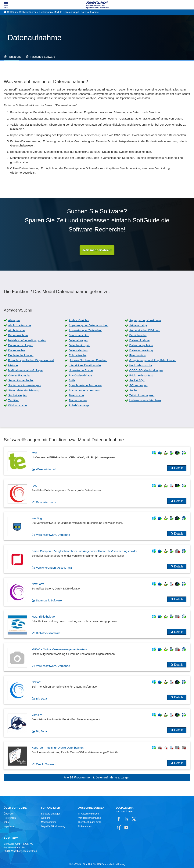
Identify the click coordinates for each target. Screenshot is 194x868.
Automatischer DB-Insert (145, 330)
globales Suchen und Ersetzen (88, 360)
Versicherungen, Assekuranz (54, 568)
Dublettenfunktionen (21, 355)
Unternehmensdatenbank (145, 400)
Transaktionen (78, 400)
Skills (72, 380)
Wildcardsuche (17, 405)
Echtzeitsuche (78, 355)
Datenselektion (78, 350)
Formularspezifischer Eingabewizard (31, 360)
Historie (13, 365)
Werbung (46, 818)
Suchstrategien (18, 395)
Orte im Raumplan (20, 375)
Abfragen (14, 320)
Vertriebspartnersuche (90, 818)
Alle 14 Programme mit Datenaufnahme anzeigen (97, 778)
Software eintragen (51, 814)
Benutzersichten (79, 335)
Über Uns (9, 814)
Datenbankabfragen (21, 345)
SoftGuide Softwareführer (22, 12)
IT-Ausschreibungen (89, 814)
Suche (133, 390)
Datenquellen (16, 350)
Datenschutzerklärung (113, 864)
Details (179, 468)
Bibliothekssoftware (48, 633)
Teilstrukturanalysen (142, 395)
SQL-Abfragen (138, 385)
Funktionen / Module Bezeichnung (58, 12)
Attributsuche (16, 330)
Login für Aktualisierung (53, 826)
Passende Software (43, 57)
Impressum (9, 826)
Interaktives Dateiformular (85, 365)
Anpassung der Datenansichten (89, 325)
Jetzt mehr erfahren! (97, 250)
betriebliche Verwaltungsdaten (27, 340)
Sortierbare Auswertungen (25, 385)
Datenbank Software (49, 600)
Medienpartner (48, 822)
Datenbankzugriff (79, 345)
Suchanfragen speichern (84, 390)
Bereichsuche (138, 335)
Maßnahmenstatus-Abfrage (25, 370)
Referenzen (10, 818)
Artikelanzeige (138, 325)
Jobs (6, 822)
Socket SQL (137, 380)
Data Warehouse (47, 502)
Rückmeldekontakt (141, 375)
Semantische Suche (21, 380)
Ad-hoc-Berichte (79, 320)
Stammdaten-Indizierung (24, 390)
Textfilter (13, 400)
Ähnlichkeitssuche (20, 325)
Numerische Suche (81, 370)
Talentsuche (76, 395)
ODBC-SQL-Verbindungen (146, 370)
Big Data (41, 699)
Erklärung (15, 57)
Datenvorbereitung (141, 350)
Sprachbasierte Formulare (85, 385)
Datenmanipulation (141, 345)
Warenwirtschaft (46, 469)
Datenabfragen (78, 340)
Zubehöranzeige (79, 405)
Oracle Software (46, 764)
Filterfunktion (138, 355)
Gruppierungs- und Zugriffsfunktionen (153, 360)
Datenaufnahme (90, 12)
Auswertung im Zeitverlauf (85, 330)
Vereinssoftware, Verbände (53, 535)
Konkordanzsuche (141, 365)
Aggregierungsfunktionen (145, 320)
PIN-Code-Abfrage (80, 375)
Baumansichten (18, 335)
